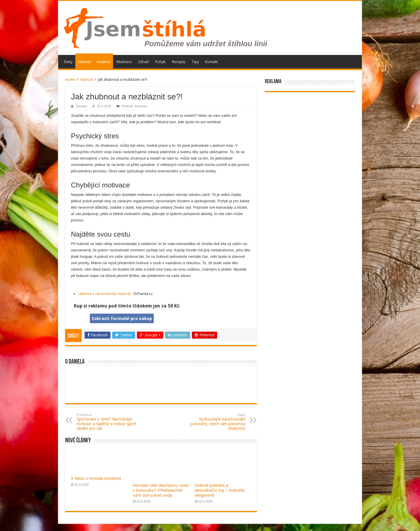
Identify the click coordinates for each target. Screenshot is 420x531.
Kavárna (103, 62)
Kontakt (211, 62)
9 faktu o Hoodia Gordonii (96, 478)
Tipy (195, 62)
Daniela (81, 106)
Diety (68, 62)
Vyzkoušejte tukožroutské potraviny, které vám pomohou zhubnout (216, 422)
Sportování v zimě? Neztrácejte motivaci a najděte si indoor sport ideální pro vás (107, 422)
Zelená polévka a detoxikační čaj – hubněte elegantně (220, 490)
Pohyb (160, 62)
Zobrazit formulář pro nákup (122, 319)
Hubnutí (85, 62)
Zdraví (143, 62)
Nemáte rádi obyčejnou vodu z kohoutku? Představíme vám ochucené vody (161, 490)
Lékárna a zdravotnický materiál (104, 294)
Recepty (179, 62)
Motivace (124, 62)
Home (70, 79)
